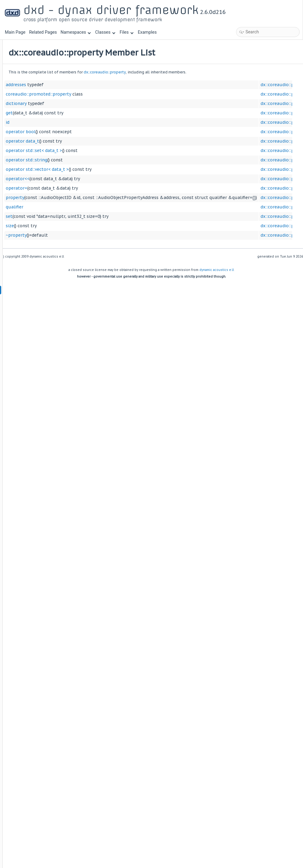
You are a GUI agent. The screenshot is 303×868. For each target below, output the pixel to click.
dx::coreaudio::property (180, 72)
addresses (91, 85)
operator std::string (102, 160)
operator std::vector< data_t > (112, 169)
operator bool (96, 132)
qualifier (90, 207)
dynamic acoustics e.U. (217, 270)
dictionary (91, 103)
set (84, 216)
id (83, 122)
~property (91, 235)
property (90, 198)
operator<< (93, 179)
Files (127, 32)
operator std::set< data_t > (109, 150)
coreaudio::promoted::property (114, 94)
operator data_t (98, 141)
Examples (147, 32)
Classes (105, 32)
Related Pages (43, 32)
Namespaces (76, 32)
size (85, 226)
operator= (92, 188)
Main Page (15, 32)
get (84, 113)
